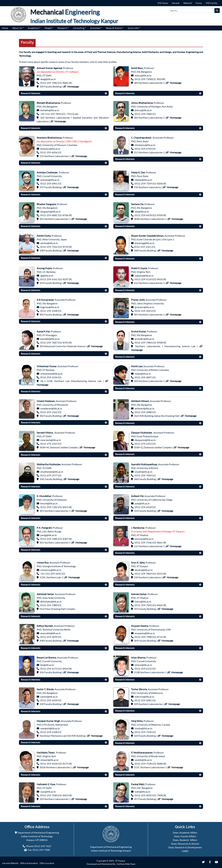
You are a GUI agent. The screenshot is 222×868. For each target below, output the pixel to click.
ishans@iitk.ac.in (143, 665)
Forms (199, 3)
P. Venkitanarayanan (142, 752)
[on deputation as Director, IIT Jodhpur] (58, 72)
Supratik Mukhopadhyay (144, 464)
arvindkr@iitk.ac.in (144, 339)
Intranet (176, 3)
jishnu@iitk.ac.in (143, 110)
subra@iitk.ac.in (143, 601)
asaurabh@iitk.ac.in (50, 633)
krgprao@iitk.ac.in (50, 307)
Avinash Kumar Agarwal (49, 68)
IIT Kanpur (120, 861)
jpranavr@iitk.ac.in (144, 307)
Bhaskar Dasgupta (46, 204)
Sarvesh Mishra (45, 433)
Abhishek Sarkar (45, 594)
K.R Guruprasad (45, 300)
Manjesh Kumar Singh (48, 721)
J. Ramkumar (138, 528)
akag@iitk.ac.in (48, 79)
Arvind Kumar (139, 331)
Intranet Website (10, 863)
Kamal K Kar (43, 331)
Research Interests (31, 93)
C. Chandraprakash (141, 138)
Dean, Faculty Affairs (185, 836)
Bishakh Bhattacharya (48, 103)
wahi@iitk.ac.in (142, 792)
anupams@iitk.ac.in (145, 633)
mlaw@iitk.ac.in (143, 374)
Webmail (188, 3)
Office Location (47, 863)
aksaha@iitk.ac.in (144, 570)
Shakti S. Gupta (139, 268)
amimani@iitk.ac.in (144, 408)
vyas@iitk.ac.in (48, 792)
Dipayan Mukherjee (142, 433)
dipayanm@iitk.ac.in (145, 440)
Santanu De (137, 204)
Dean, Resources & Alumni (185, 844)
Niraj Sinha (137, 721)
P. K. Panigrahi (44, 528)
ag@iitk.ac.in (47, 276)
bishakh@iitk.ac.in (50, 110)
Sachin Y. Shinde (45, 689)
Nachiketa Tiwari (46, 752)
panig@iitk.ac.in (48, 535)
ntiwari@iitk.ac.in (49, 760)
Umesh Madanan (46, 401)
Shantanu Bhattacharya (49, 138)
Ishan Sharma (138, 657)
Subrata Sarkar (139, 594)
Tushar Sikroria (139, 689)
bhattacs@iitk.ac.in (50, 149)
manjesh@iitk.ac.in (50, 728)
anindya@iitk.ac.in (50, 180)
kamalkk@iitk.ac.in (50, 339)
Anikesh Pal (137, 496)
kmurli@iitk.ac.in (49, 503)
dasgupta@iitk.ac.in (50, 211)
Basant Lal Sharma (46, 657)
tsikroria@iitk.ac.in (144, 697)
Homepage (73, 86)
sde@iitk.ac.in (142, 211)
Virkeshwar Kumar (47, 366)
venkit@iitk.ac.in (143, 760)
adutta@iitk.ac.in (49, 243)
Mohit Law (137, 366)
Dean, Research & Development (185, 847)
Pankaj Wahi (138, 784)
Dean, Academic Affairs (185, 833)
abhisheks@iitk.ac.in (51, 601)
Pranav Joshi (138, 300)
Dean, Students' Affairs (185, 840)
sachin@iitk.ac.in (49, 697)
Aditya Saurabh (45, 626)
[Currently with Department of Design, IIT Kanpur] (158, 531)
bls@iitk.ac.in (47, 665)
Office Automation (29, 863)
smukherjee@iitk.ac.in (52, 472)
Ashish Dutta (44, 236)
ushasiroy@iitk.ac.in (51, 570)
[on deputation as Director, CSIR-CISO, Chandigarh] (64, 141)
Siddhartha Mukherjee (49, 464)
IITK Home (163, 3)
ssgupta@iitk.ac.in (144, 276)
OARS (185, 851)
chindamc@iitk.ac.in (145, 145)
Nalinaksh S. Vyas (46, 784)
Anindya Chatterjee (47, 172)
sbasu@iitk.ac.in (143, 75)
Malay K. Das (138, 172)
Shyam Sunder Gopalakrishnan (147, 236)
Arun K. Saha (138, 562)
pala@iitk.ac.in (142, 503)
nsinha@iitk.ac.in (143, 728)
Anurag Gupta (44, 268)
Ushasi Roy (43, 562)
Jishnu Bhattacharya (142, 103)
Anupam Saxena (140, 626)
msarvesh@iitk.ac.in (51, 440)
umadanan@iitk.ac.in (51, 408)
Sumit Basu (137, 68)
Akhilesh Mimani (140, 401)
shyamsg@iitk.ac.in (145, 243)
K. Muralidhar (44, 496)
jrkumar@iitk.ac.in (144, 539)
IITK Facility (212, 3)
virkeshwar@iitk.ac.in (51, 374)
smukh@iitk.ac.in (143, 472)
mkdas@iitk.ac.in (143, 180)
